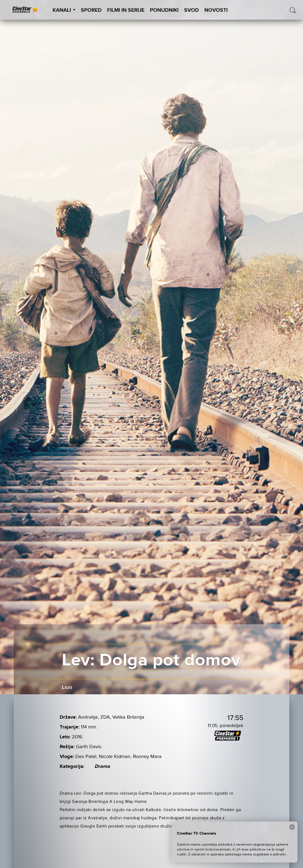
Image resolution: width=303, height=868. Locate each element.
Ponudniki (164, 10)
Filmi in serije (126, 10)
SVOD (191, 10)
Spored (91, 10)
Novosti (216, 10)
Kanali (64, 10)
